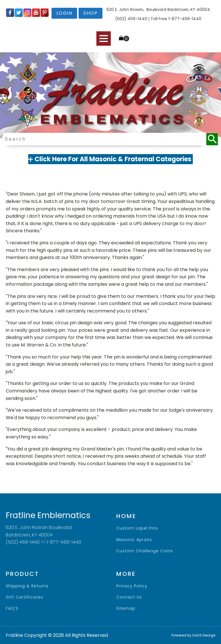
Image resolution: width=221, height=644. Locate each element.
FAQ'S (12, 608)
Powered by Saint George (193, 635)
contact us (129, 597)
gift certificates (24, 597)
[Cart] (124, 39)
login (64, 13)
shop (91, 13)
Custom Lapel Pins (137, 528)
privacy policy (132, 586)
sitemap (126, 608)
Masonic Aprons (134, 540)
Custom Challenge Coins (145, 551)
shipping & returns (27, 586)
